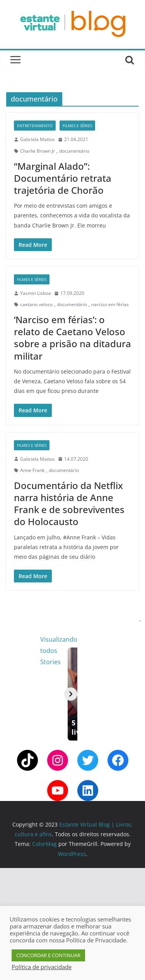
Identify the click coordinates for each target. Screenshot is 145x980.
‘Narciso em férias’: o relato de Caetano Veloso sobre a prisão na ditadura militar (72, 338)
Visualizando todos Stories (102, 639)
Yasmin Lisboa (36, 293)
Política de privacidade (42, 967)
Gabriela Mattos (38, 139)
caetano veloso (36, 304)
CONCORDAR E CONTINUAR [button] (48, 955)
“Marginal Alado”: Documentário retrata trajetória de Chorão (63, 178)
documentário (74, 151)
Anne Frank (32, 470)
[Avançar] (134, 750)
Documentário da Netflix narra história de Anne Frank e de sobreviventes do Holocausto (69, 504)
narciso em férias (110, 304)
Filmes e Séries (77, 126)
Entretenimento (35, 126)
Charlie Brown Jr (38, 151)
